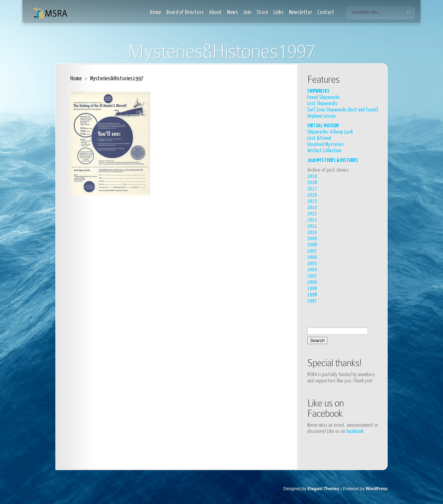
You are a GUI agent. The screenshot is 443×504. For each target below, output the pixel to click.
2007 (312, 251)
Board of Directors (185, 13)
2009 (312, 239)
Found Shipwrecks (324, 97)
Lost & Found (319, 138)
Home (156, 13)
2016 (312, 195)
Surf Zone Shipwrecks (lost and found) (343, 110)
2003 (312, 276)
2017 (312, 189)
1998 (312, 295)
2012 (312, 220)
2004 (312, 270)
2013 (312, 214)
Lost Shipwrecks (322, 104)
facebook (355, 431)
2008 (312, 245)
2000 (312, 282)
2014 (312, 208)
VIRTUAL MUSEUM (323, 126)
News (233, 13)
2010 (312, 232)
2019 (312, 176)
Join (247, 13)
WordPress (377, 489)
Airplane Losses (322, 116)
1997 (312, 301)
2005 (312, 264)
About (215, 13)
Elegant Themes (323, 489)
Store (262, 13)
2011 (312, 226)
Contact (326, 13)
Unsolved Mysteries (326, 145)
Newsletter (301, 13)
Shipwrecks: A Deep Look (330, 132)
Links (279, 13)
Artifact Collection (324, 151)
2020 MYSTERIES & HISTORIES (333, 160)
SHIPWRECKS (318, 91)
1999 (312, 289)
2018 (312, 183)
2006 (312, 257)
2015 (312, 201)
